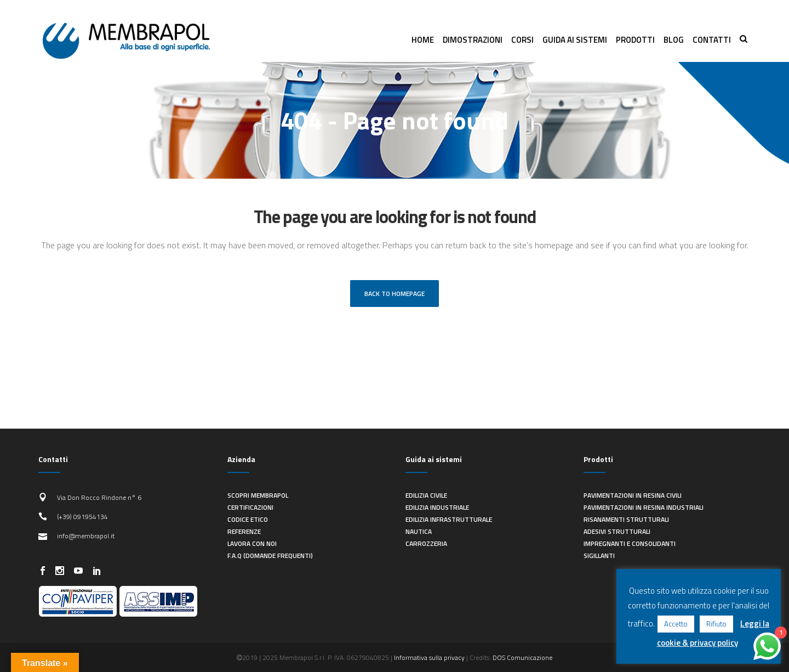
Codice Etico (248, 519)
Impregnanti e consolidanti (630, 543)
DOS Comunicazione (522, 657)
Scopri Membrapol (258, 495)
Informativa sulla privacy (429, 657)
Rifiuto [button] (716, 624)
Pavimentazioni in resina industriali (644, 507)
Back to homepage (395, 294)
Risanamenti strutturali (626, 519)
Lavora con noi (252, 543)
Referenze (244, 531)
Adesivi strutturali (617, 531)
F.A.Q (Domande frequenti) (270, 556)
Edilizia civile (426, 495)
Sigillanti (599, 556)
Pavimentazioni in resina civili (633, 495)
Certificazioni (250, 507)
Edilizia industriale (437, 507)
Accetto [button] (676, 624)
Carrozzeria (426, 543)
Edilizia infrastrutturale (449, 519)
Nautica (419, 531)
